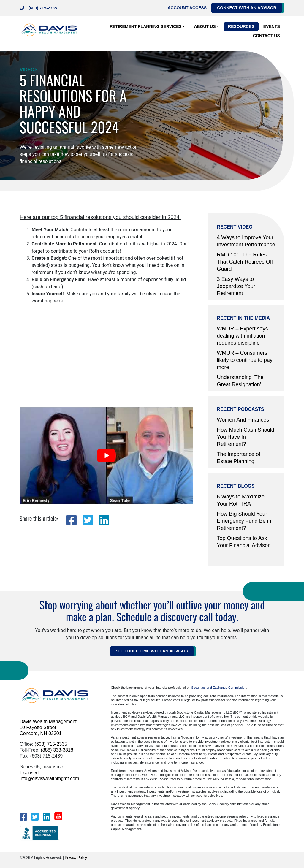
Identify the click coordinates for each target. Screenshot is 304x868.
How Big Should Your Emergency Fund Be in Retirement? (244, 521)
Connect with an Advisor (247, 8)
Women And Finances (243, 420)
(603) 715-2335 (43, 8)
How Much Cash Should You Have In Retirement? (246, 437)
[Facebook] (23, 817)
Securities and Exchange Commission (219, 688)
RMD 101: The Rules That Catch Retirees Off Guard (245, 262)
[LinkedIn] (46, 817)
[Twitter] (35, 817)
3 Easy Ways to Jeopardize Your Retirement (236, 286)
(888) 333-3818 (57, 750)
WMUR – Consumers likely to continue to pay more (245, 360)
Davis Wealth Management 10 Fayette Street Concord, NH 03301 (48, 727)
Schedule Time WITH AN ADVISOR (152, 651)
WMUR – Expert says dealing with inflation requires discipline (243, 336)
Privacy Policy (76, 858)
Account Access (187, 8)
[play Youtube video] (106, 456)
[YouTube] (58, 816)
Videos (28, 70)
